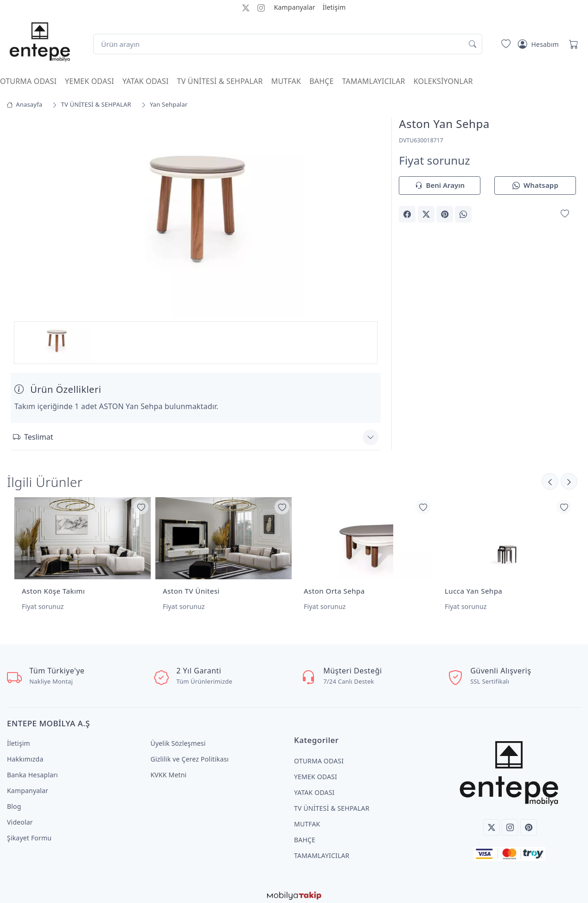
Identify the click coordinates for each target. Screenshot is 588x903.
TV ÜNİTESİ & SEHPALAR (220, 81)
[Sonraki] (550, 480)
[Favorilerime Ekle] (565, 214)
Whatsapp (535, 186)
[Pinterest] (529, 822)
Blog (14, 801)
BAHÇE (321, 81)
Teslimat (33, 435)
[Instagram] (510, 822)
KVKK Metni (169, 770)
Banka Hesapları (32, 770)
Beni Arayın (440, 186)
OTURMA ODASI (28, 81)
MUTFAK (286, 81)
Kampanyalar (295, 7)
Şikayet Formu (29, 833)
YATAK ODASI (146, 81)
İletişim (334, 7)
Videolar (20, 817)
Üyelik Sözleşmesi (178, 738)
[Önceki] (569, 480)
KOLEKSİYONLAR (443, 81)
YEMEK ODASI (89, 81)
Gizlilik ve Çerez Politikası (190, 754)
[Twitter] (492, 822)
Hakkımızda (25, 754)
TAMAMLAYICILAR (374, 81)
